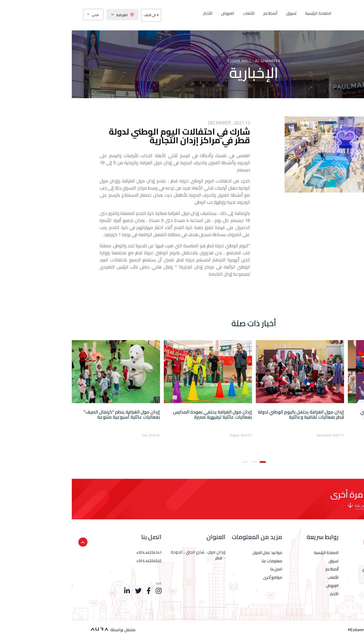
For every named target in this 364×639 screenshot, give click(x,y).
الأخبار (136, 13)
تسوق (220, 13)
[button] (191, 461)
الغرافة (51, 15)
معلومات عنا (200, 561)
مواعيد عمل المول (196, 553)
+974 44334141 (77, 553)
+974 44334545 (77, 561)
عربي (21, 15)
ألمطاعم (199, 13)
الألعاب (177, 13)
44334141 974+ (312, 575)
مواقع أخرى (201, 577)
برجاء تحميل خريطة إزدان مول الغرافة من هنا (315, 506)
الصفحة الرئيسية (246, 13)
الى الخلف (79, 15)
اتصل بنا (204, 569)
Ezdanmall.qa (291, 630)
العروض (156, 13)
